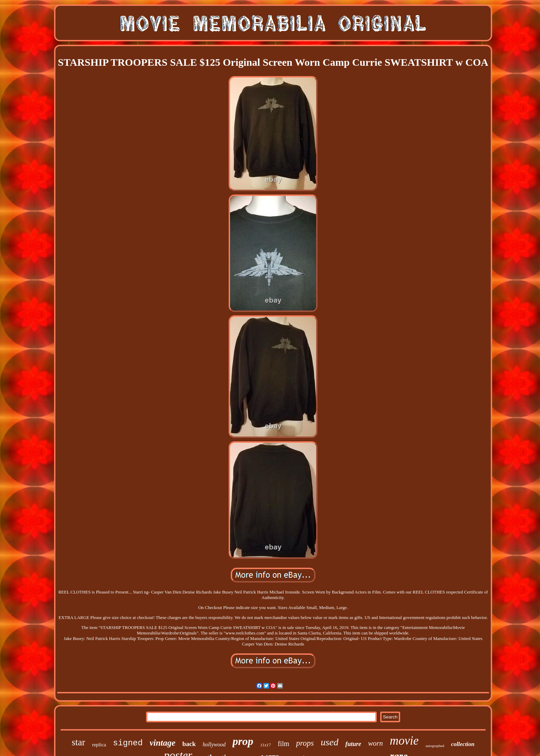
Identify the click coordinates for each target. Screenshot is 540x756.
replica (99, 745)
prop (243, 741)
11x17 (266, 745)
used (329, 742)
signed (128, 743)
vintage (162, 743)
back (189, 744)
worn (376, 743)
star (78, 742)
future (353, 744)
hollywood (214, 744)
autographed (435, 746)
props (305, 743)
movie (404, 741)
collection (463, 744)
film (283, 744)
